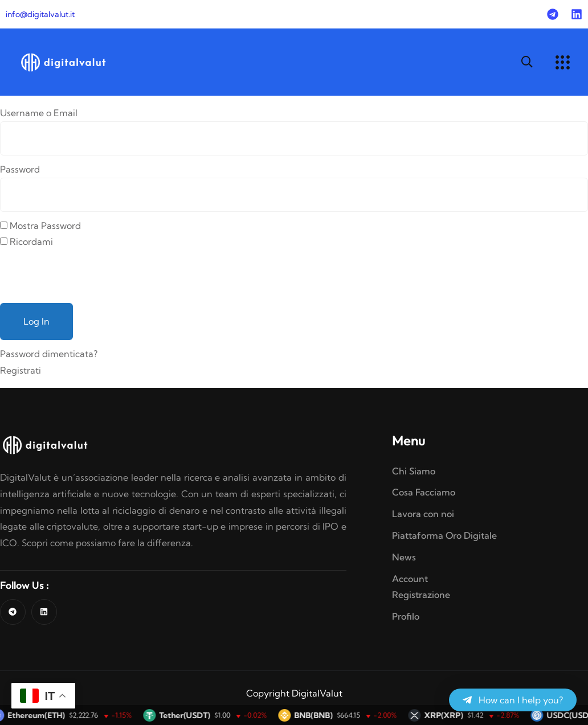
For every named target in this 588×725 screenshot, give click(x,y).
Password (20, 169)
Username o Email (39, 113)
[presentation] (87, 272)
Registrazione (421, 595)
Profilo (406, 616)
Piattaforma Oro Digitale (444, 535)
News (404, 557)
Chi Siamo (414, 471)
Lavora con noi (423, 514)
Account (410, 579)
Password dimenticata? (49, 354)
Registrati (21, 370)
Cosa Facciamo (424, 492)
